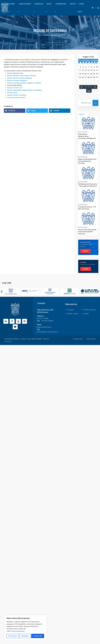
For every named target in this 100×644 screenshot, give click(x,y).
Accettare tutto (38, 636)
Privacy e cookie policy (18, 631)
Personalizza (13, 636)
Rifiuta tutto (25, 636)
